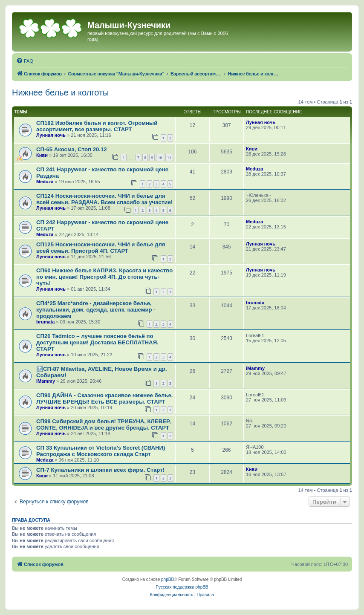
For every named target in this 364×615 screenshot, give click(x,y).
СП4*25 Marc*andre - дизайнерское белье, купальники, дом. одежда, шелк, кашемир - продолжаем (96, 310)
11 (169, 157)
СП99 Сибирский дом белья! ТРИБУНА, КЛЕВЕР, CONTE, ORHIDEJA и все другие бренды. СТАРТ (104, 424)
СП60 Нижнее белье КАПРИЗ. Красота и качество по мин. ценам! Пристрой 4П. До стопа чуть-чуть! (104, 277)
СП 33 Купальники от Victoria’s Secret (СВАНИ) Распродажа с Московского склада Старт (101, 451)
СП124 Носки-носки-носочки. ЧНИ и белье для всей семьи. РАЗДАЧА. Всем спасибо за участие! (104, 199)
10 (160, 157)
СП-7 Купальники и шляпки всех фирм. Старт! (100, 470)
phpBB (168, 579)
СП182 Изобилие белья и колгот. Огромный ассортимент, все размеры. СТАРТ (97, 126)
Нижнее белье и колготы (60, 92)
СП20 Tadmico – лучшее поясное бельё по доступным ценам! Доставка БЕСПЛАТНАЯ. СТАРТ (97, 342)
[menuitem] (25, 61)
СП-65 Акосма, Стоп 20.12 (72, 149)
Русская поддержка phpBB (182, 587)
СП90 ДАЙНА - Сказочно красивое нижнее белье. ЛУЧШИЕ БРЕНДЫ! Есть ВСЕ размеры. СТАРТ (105, 398)
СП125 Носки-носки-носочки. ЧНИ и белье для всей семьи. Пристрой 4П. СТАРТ (101, 248)
